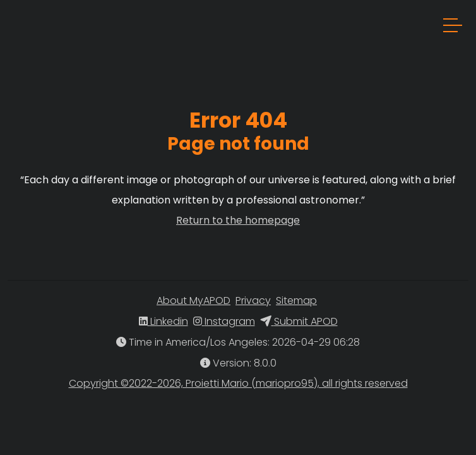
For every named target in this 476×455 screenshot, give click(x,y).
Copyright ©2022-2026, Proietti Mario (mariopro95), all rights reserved (238, 383)
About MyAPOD (193, 300)
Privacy (253, 300)
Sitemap (296, 300)
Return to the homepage (238, 220)
